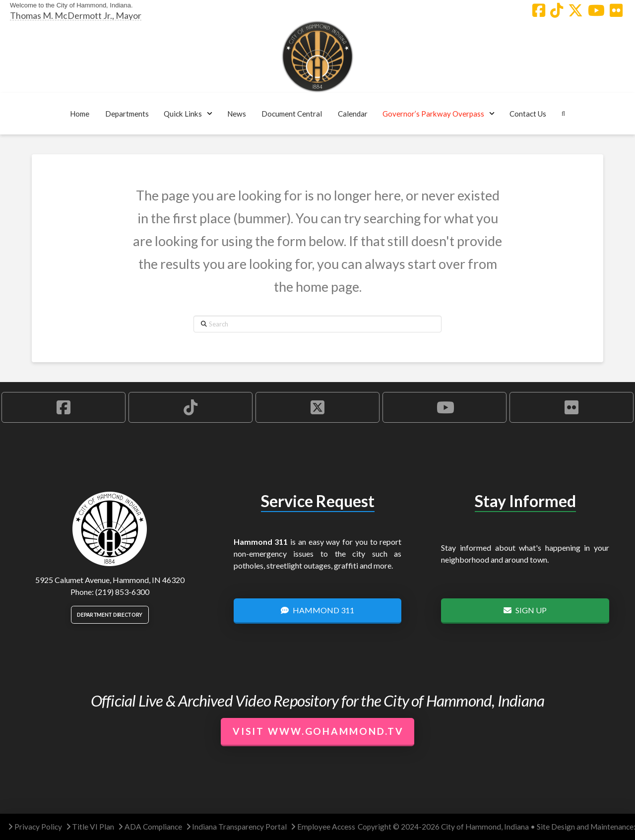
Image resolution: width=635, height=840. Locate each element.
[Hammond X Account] (575, 10)
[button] (127, 114)
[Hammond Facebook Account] (539, 10)
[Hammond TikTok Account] (557, 10)
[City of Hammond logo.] (317, 57)
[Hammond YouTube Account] (596, 10)
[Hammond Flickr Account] (616, 10)
